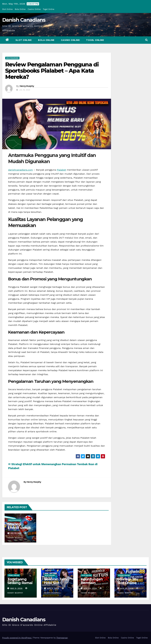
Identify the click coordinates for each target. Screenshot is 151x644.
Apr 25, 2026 (127, 588)
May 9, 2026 (16, 588)
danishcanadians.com (20, 170)
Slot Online (7, 9)
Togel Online (49, 9)
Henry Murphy (27, 86)
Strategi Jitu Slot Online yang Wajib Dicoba (128, 585)
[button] (146, 40)
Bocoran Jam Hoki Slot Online (55, 583)
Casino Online (34, 9)
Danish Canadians (24, 20)
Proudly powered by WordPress (17, 638)
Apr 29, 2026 (90, 588)
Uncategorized (12, 58)
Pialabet (61, 170)
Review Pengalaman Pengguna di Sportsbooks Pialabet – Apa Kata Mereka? (52, 71)
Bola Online (20, 9)
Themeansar (62, 638)
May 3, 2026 (53, 588)
